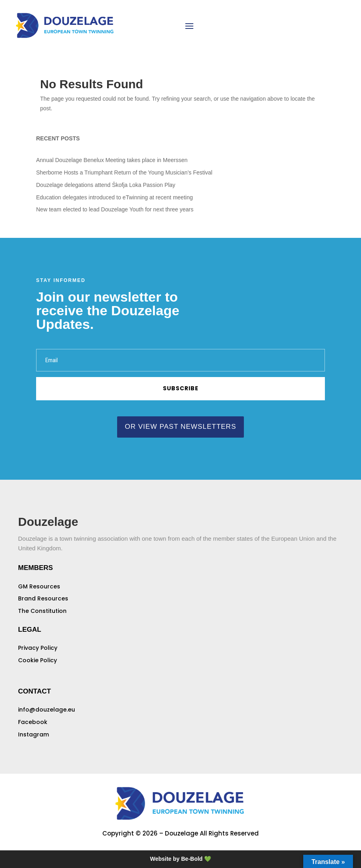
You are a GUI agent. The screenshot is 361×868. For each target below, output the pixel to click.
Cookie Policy (38, 660)
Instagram (33, 734)
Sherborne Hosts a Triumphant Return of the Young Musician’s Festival (124, 172)
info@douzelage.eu (47, 710)
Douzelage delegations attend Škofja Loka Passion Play (106, 185)
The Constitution (42, 611)
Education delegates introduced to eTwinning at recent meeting (115, 197)
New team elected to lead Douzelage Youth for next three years (115, 209)
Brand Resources (43, 598)
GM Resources (39, 586)
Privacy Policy (38, 648)
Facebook (33, 722)
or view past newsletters (180, 427)
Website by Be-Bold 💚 (180, 859)
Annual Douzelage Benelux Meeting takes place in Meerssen (112, 160)
